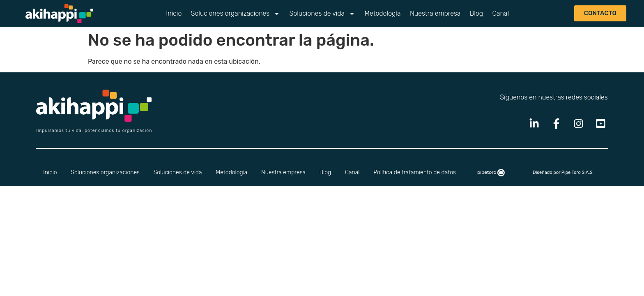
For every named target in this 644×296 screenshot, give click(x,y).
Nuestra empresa (435, 13)
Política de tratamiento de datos (415, 172)
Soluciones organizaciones (236, 14)
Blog (476, 13)
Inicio (174, 13)
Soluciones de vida (323, 14)
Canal (500, 13)
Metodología (383, 13)
